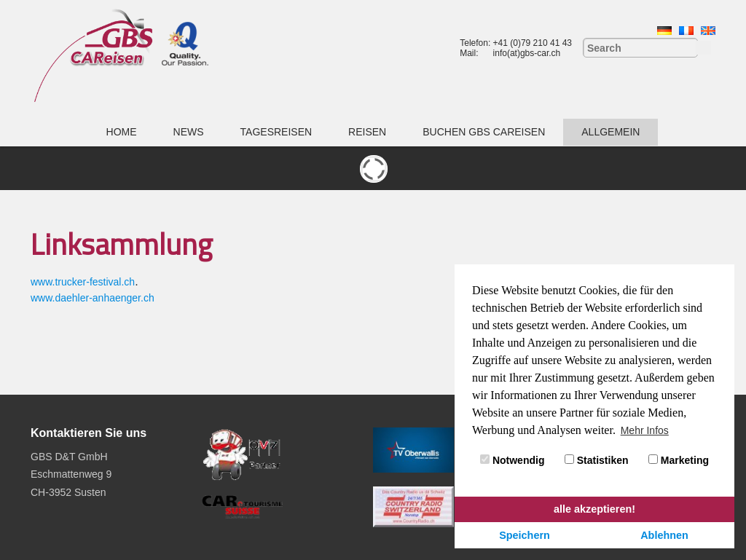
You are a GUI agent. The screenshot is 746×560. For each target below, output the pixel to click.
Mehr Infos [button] (645, 430)
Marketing (679, 460)
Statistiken (597, 460)
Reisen (367, 132)
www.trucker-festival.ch (83, 282)
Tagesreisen (276, 132)
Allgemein (610, 132)
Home (122, 132)
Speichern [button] (525, 535)
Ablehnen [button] (664, 535)
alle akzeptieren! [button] (594, 509)
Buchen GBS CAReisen (484, 132)
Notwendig (512, 460)
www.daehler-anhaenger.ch (93, 298)
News (189, 132)
